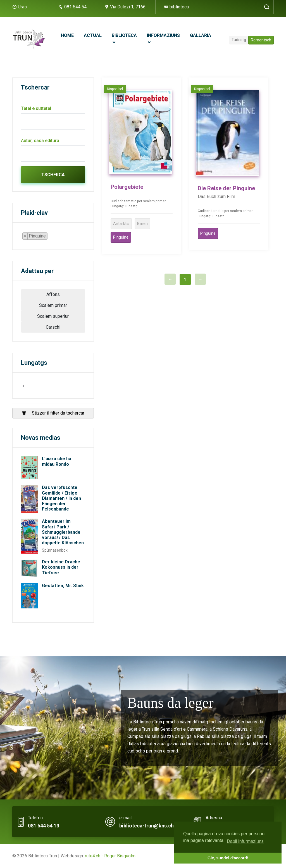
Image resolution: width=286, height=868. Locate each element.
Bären (142, 224)
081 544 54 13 (44, 826)
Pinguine (121, 237)
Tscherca (53, 175)
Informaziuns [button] (163, 35)
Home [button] (67, 35)
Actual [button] (93, 35)
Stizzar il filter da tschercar (53, 413)
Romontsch (261, 40)
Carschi (53, 327)
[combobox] (37, 236)
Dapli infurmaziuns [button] (245, 841)
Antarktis (121, 224)
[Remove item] (25, 236)
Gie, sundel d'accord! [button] (228, 858)
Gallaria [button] (201, 35)
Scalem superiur (53, 316)
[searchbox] (51, 237)
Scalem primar (53, 305)
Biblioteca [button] (124, 35)
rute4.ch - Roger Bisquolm (110, 856)
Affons (53, 294)
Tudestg (239, 40)
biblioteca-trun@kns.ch (146, 826)
